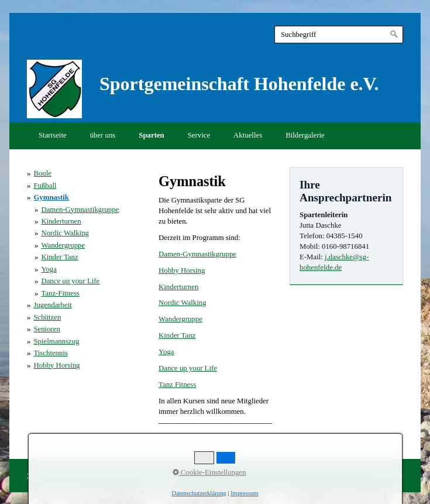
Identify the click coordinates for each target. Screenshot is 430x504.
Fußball (45, 186)
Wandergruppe (180, 319)
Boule (42, 173)
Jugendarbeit (52, 305)
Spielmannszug (56, 341)
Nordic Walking (183, 303)
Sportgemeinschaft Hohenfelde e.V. (239, 84)
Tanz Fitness (177, 385)
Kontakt (71, 476)
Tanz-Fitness (60, 293)
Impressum (105, 476)
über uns (103, 135)
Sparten (151, 135)
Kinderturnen (178, 287)
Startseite (53, 135)
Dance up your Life (188, 368)
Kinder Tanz (177, 335)
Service (199, 135)
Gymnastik (51, 197)
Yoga (166, 352)
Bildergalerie (305, 135)
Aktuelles (248, 135)
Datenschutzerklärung (158, 476)
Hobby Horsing (182, 270)
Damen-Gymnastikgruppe (197, 254)
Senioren (47, 329)
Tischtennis (51, 353)
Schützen (47, 317)
